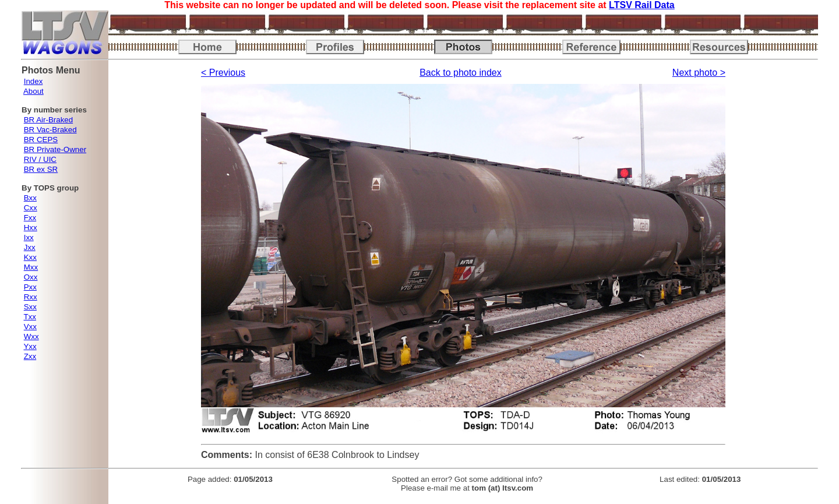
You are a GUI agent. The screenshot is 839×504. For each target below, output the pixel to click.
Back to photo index (461, 73)
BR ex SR (41, 169)
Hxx (31, 228)
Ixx (29, 237)
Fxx (30, 218)
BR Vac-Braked (50, 130)
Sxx (30, 307)
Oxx (31, 277)
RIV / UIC (40, 159)
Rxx (31, 297)
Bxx (30, 198)
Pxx (30, 287)
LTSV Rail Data (642, 5)
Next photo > (699, 73)
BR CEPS (41, 140)
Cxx (31, 208)
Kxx (30, 257)
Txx (29, 317)
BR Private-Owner (55, 149)
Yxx (30, 346)
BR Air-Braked (48, 120)
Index (34, 81)
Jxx (30, 247)
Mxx (31, 267)
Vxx (30, 327)
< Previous (223, 73)
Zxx (30, 356)
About (34, 91)
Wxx (31, 336)
